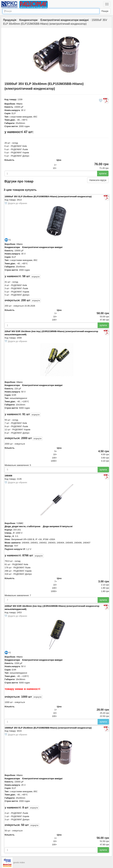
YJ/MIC (20, 523)
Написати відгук (98, 180)
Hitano (19, 104)
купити (103, 174)
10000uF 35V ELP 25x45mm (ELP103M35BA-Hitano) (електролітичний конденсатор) (48, 196)
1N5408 (8, 476)
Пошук (105, 11)
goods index (19, 862)
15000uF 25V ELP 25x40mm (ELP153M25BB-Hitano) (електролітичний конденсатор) (48, 728)
